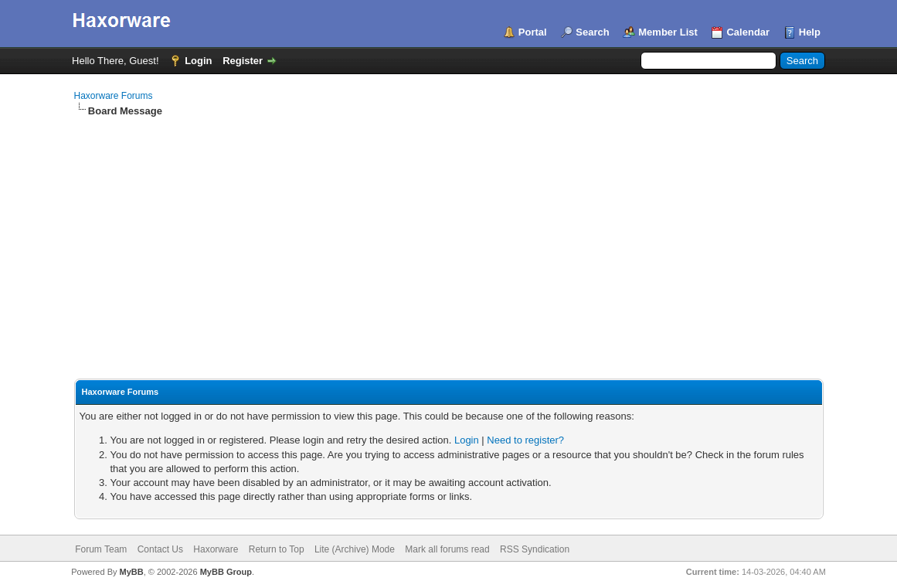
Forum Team (101, 549)
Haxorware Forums (114, 96)
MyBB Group (226, 572)
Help (810, 32)
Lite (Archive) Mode (355, 549)
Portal (533, 32)
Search (592, 32)
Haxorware (216, 549)
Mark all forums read (447, 549)
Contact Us (160, 549)
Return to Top (277, 549)
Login (198, 61)
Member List (668, 32)
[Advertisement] (449, 234)
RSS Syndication (535, 549)
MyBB (132, 572)
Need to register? (525, 440)
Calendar (748, 32)
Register (243, 61)
